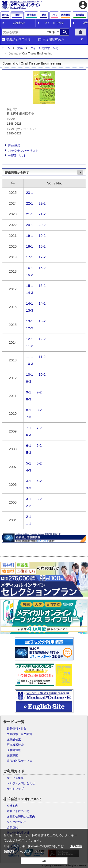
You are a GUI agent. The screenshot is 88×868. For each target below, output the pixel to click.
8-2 (39, 410)
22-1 (30, 203)
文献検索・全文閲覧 (19, 734)
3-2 (39, 499)
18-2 (42, 246)
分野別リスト (17, 156)
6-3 (29, 435)
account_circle (83, 5)
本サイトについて (18, 811)
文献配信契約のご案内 (21, 817)
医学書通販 (14, 750)
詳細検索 (19, 23)
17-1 (30, 257)
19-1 (30, 236)
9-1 (29, 392)
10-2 (42, 374)
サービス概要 (15, 778)
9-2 (39, 392)
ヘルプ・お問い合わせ (21, 783)
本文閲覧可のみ (53, 40)
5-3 (29, 452)
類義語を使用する (19, 40)
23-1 (30, 193)
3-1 (29, 499)
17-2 (42, 257)
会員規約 (12, 827)
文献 (20, 48)
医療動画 (12, 756)
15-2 (42, 286)
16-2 (42, 268)
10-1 (30, 374)
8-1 (29, 410)
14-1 (30, 303)
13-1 (30, 321)
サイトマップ (15, 789)
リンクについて (17, 822)
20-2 (42, 225)
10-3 (30, 364)
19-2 (42, 236)
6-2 (39, 445)
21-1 (30, 214)
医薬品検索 (14, 739)
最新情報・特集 (17, 729)
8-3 (29, 399)
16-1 (30, 268)
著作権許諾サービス (19, 761)
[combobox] (23, 32)
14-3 (30, 293)
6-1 (29, 445)
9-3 (29, 381)
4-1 (29, 481)
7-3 (29, 417)
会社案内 (12, 806)
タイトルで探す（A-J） (45, 48)
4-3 (29, 470)
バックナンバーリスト (23, 151)
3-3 (29, 488)
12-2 (42, 339)
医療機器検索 (15, 745)
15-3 (30, 275)
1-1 (29, 524)
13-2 (42, 321)
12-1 (30, 339)
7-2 (39, 428)
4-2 (39, 481)
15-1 (30, 286)
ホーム (6, 48)
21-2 (42, 214)
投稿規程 (14, 146)
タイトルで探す (54, 23)
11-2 (42, 357)
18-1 (30, 246)
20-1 (30, 225)
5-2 (39, 463)
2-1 (29, 517)
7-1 (29, 428)
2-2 (29, 506)
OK (44, 861)
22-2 (42, 203)
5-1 (29, 463)
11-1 (30, 357)
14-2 (42, 303)
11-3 (30, 346)
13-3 (30, 310)
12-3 (30, 328)
